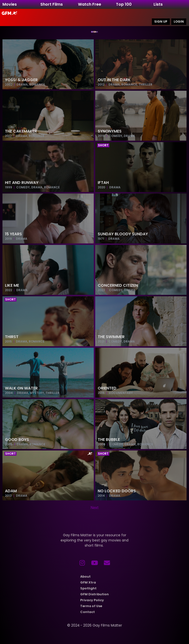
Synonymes (110, 131)
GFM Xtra (88, 583)
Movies (10, 4)
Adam (11, 491)
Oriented (107, 388)
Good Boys (17, 440)
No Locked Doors (117, 491)
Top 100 (124, 4)
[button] (103, 146)
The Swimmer (111, 337)
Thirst (12, 337)
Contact (87, 612)
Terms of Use (91, 606)
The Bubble (109, 440)
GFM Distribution (94, 594)
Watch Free (90, 4)
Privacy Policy (92, 600)
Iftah (103, 183)
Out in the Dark (114, 80)
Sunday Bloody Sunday (123, 234)
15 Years (13, 234)
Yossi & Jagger (21, 80)
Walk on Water (21, 388)
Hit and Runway (22, 183)
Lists (158, 4)
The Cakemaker (21, 131)
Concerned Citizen (118, 286)
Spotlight (88, 589)
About (85, 577)
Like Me (12, 286)
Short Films (52, 4)
